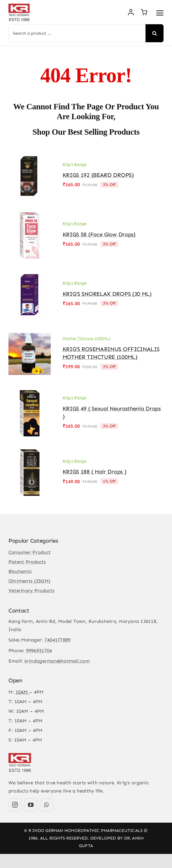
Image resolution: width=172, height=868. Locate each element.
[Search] (155, 33)
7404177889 (58, 640)
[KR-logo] (19, 6)
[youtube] (31, 805)
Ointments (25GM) (29, 581)
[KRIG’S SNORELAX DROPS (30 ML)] (30, 276)
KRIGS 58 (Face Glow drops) (99, 234)
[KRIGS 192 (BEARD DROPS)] (30, 157)
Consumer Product (29, 552)
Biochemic (20, 571)
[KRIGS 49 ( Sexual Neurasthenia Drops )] (30, 394)
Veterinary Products (31, 590)
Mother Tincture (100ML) (87, 338)
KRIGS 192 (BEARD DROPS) (98, 175)
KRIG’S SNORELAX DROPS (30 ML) (107, 294)
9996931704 (39, 651)
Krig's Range (75, 164)
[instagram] (15, 805)
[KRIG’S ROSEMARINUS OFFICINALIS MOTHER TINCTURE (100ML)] (30, 335)
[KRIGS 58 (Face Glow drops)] (30, 216)
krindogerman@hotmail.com (57, 661)
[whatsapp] (47, 805)
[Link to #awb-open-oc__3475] (160, 13)
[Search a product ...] (77, 33)
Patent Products (27, 562)
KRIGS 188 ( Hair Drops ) (95, 472)
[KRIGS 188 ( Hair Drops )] (30, 453)
